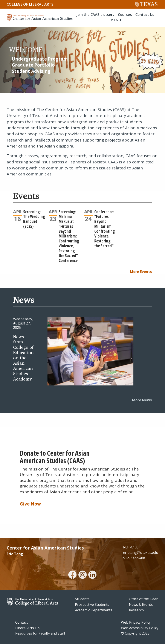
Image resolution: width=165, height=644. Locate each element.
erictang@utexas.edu (141, 552)
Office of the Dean (144, 599)
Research (136, 610)
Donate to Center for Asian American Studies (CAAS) (55, 457)
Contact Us (145, 14)
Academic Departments (94, 610)
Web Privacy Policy (136, 622)
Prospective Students (92, 604)
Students (82, 599)
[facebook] (72, 575)
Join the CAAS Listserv (95, 14)
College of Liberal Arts (30, 4)
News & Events (141, 604)
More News (142, 400)
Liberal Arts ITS (28, 628)
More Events (141, 272)
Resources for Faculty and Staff (40, 633)
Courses (125, 14)
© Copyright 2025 (135, 633)
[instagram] (82, 575)
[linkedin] (92, 575)
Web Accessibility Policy (140, 628)
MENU (116, 20)
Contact (21, 622)
